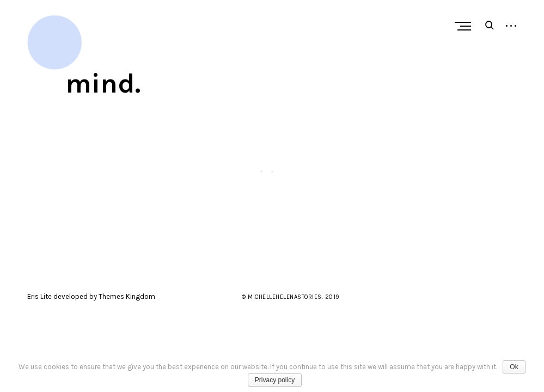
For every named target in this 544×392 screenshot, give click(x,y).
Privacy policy (275, 380)
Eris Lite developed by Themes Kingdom (91, 296)
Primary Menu (466, 26)
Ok (514, 367)
